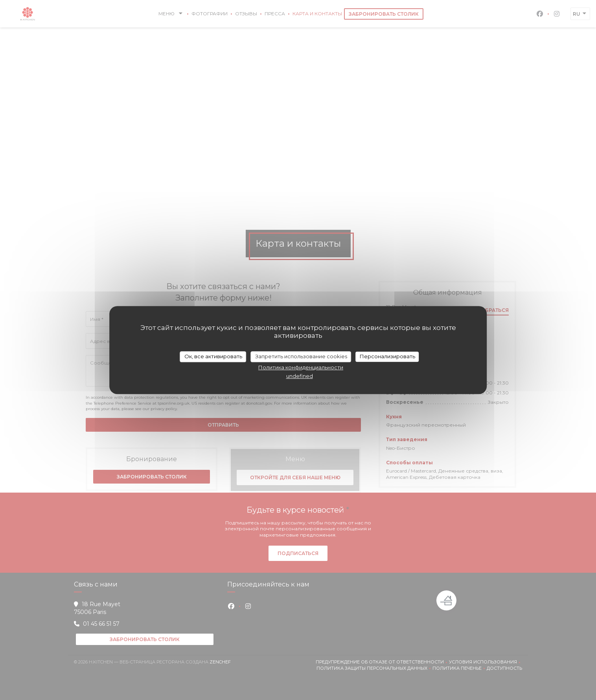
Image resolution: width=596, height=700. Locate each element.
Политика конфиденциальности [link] (301, 367)
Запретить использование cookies (301, 356)
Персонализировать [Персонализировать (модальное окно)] (387, 356)
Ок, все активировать (213, 356)
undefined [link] (300, 376)
